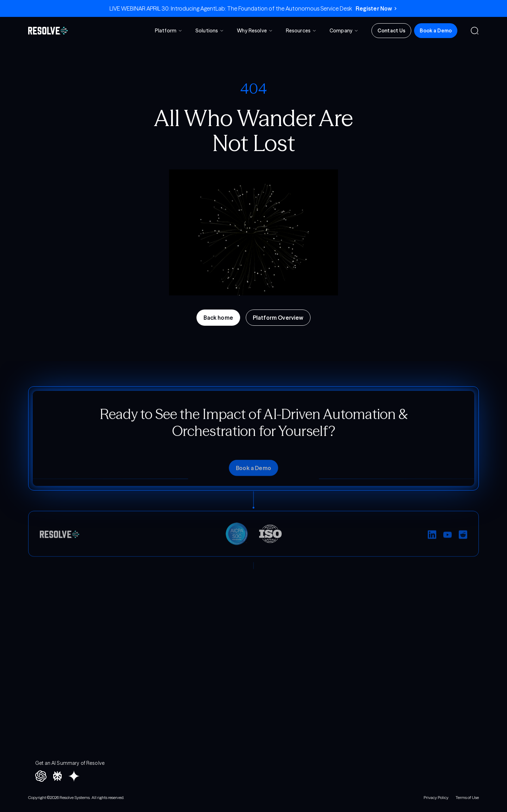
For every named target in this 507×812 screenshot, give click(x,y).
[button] (169, 31)
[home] (48, 31)
